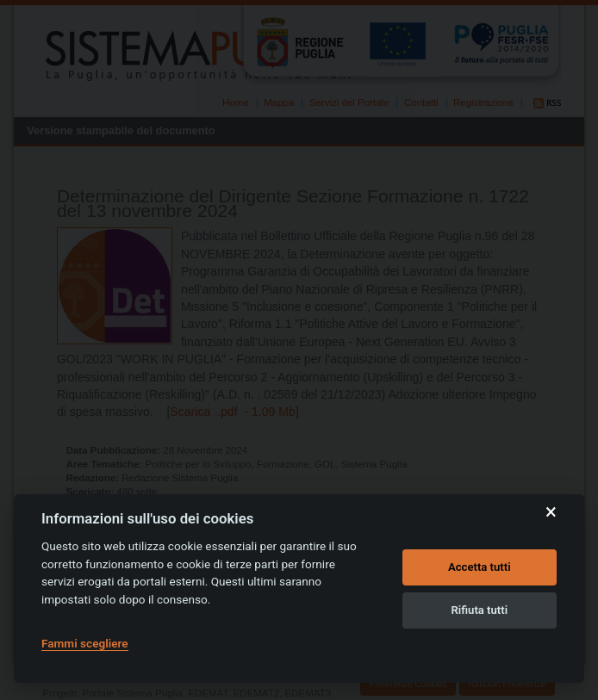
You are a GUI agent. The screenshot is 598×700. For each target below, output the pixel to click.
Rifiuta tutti (480, 610)
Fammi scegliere (85, 643)
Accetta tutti (480, 567)
